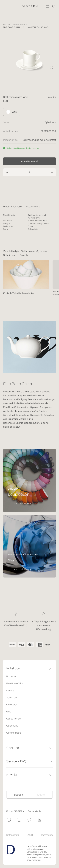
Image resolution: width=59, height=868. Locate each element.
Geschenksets (14, 733)
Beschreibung (33, 207)
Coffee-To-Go (13, 719)
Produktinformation (13, 207)
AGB (30, 835)
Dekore (10, 691)
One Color (12, 705)
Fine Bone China (15, 683)
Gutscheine (12, 726)
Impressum (47, 835)
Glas (9, 712)
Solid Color (12, 698)
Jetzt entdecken (22, 503)
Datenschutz (13, 835)
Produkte (11, 676)
